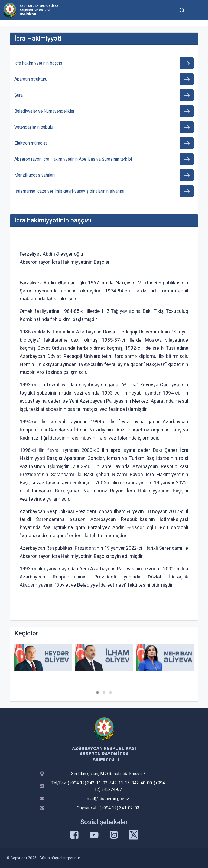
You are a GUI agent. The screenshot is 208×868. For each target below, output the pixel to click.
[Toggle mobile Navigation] (195, 10)
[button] (97, 692)
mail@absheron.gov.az (108, 799)
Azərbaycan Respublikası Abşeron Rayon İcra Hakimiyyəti (40, 10)
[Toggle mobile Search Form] (182, 9)
